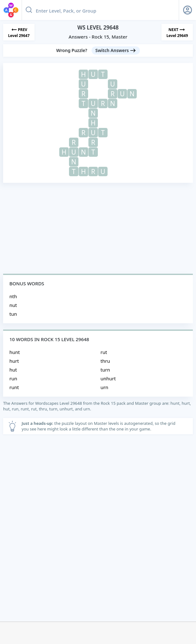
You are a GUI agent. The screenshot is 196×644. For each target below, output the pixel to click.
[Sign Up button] (188, 10)
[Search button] (29, 10)
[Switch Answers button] (116, 50)
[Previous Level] (19, 32)
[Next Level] (177, 32)
